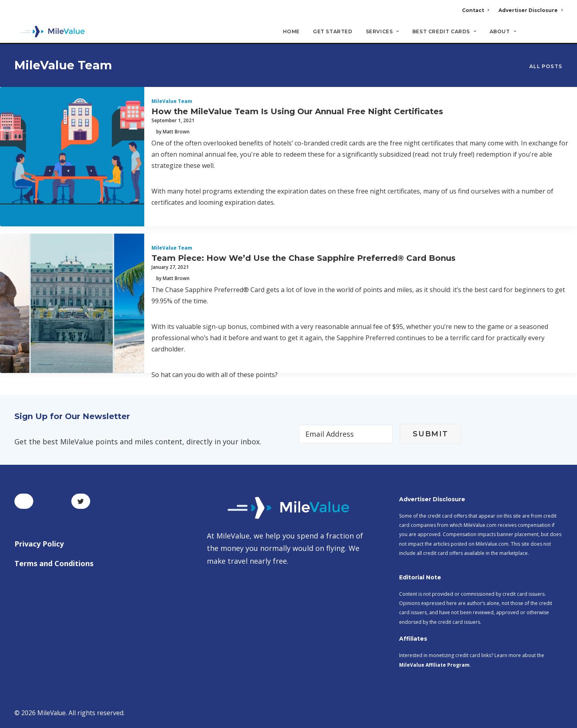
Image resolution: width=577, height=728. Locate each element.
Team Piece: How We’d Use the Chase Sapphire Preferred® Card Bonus (304, 258)
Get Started (333, 32)
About (503, 32)
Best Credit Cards (444, 32)
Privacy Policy (39, 544)
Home (291, 32)
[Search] (557, 36)
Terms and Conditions (54, 563)
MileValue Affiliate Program (434, 665)
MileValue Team (172, 102)
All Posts (546, 67)
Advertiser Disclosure (531, 10)
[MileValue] (50, 32)
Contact (475, 10)
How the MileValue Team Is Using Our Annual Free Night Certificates (297, 112)
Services (382, 32)
